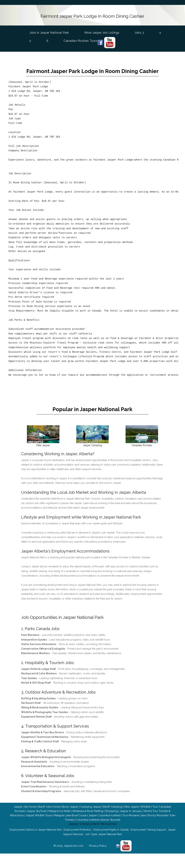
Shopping (111, 820)
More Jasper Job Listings (102, 31)
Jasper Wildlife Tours (39, 824)
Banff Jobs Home (49, 816)
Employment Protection (78, 839)
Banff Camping (113, 816)
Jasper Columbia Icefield (104, 824)
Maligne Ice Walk (59, 820)
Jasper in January (131, 820)
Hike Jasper (132, 816)
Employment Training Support (148, 839)
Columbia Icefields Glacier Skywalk (98, 829)
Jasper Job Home (25, 816)
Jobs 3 (139, 31)
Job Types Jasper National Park (103, 843)
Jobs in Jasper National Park (49, 31)
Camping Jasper (91, 816)
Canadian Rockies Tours (80, 40)
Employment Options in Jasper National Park (36, 839)
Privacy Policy (98, 855)
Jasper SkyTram (37, 820)
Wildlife (146, 816)
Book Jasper (70, 816)
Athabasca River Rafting (88, 820)
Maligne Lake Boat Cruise (70, 824)
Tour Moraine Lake (134, 824)
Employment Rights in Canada (111, 839)
